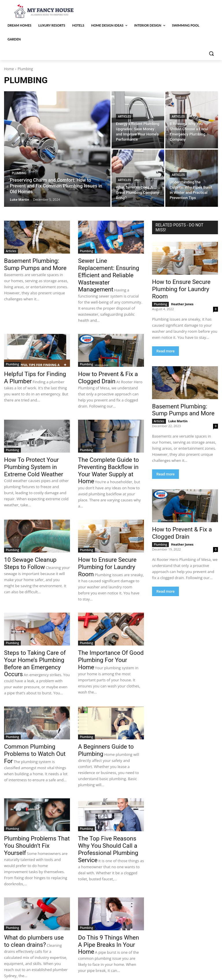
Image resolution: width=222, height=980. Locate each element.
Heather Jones (182, 295)
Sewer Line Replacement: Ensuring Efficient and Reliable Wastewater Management (111, 267)
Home (9, 69)
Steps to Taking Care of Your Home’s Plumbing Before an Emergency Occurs (35, 629)
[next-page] (33, 951)
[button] (211, 53)
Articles (124, 117)
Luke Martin (178, 411)
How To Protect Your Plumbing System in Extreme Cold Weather (35, 448)
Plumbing (19, 173)
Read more (165, 342)
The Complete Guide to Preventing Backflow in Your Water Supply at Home (109, 448)
